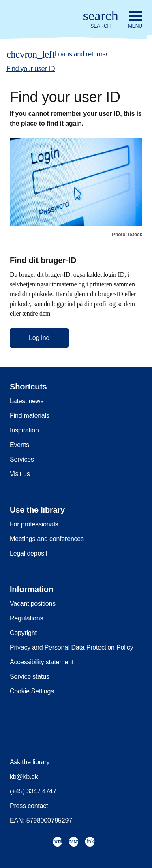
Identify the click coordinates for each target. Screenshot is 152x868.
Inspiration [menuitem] (24, 430)
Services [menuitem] (22, 459)
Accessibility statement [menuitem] (42, 662)
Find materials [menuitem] (30, 416)
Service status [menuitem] (30, 677)
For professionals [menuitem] (34, 524)
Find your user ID (31, 69)
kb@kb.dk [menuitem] (24, 777)
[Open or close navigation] (135, 20)
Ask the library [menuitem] (30, 762)
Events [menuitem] (19, 445)
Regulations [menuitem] (26, 618)
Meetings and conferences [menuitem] (47, 539)
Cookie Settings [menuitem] (32, 691)
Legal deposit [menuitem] (29, 553)
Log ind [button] (39, 338)
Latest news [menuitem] (27, 401)
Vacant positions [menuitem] (33, 604)
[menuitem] (57, 842)
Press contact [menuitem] (29, 806)
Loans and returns (80, 54)
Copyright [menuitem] (23, 633)
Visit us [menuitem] (20, 474)
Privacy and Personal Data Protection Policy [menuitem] (71, 647)
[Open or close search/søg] (101, 20)
